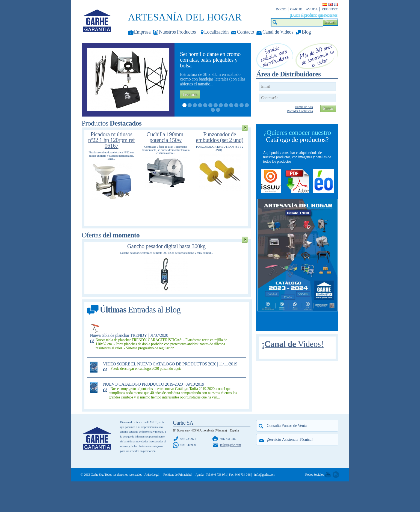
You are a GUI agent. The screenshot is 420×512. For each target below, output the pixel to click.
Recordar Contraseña (300, 111)
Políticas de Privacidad (177, 475)
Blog (306, 32)
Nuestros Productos (177, 32)
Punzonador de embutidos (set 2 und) (220, 137)
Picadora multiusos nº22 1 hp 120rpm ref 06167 (112, 140)
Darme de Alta (304, 107)
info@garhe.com (231, 445)
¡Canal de (293, 344)
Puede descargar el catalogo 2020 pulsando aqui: (146, 369)
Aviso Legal (152, 475)
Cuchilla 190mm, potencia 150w (165, 137)
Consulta (287, 425)
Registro (330, 9)
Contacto (246, 32)
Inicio (281, 9)
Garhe (296, 9)
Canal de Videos (278, 32)
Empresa (142, 32)
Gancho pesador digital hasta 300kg (166, 246)
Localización (216, 32)
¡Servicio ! (290, 439)
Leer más (190, 94)
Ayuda (312, 9)
